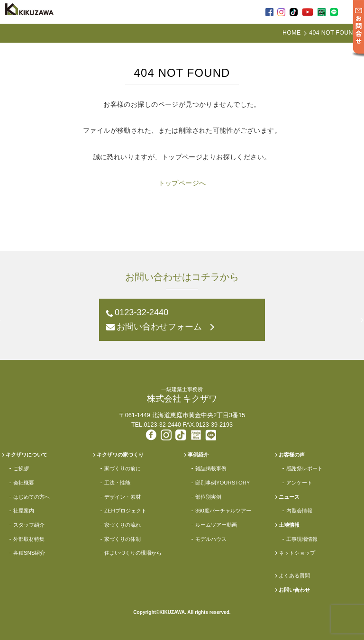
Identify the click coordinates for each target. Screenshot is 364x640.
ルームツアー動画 (216, 525)
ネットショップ (297, 553)
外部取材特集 (29, 539)
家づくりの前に (123, 468)
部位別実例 (208, 497)
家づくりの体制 (123, 539)
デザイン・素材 (123, 497)
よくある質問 (294, 576)
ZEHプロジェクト (125, 511)
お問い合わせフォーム (159, 327)
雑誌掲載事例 (211, 468)
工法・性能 (117, 483)
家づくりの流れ (123, 525)
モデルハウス (211, 539)
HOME (291, 33)
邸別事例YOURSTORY (223, 483)
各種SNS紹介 (29, 553)
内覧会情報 (299, 511)
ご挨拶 (21, 468)
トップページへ (182, 183)
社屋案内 (24, 511)
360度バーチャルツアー (223, 511)
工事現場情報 (302, 539)
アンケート (299, 483)
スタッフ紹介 (29, 525)
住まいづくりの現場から (133, 553)
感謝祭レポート (305, 468)
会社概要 (24, 483)
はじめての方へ (32, 497)
